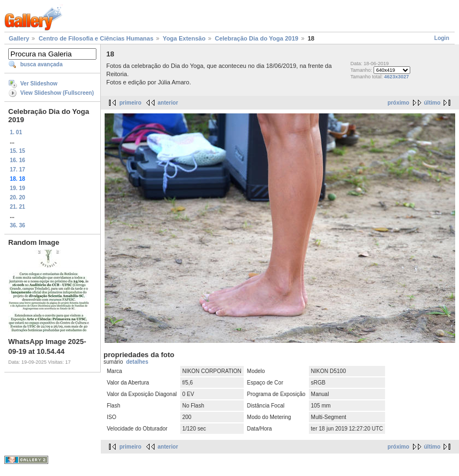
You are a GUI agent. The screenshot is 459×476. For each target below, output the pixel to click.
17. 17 (18, 170)
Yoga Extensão (184, 38)
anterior (168, 103)
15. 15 (18, 151)
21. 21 (18, 207)
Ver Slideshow (39, 84)
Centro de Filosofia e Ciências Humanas (96, 38)
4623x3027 (396, 77)
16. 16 (18, 160)
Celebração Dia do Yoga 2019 (256, 38)
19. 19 (18, 188)
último (432, 103)
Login (442, 38)
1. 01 (16, 132)
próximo (398, 103)
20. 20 (18, 197)
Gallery (19, 38)
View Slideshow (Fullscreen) (57, 93)
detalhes (137, 362)
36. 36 (18, 225)
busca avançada (41, 64)
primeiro (130, 103)
